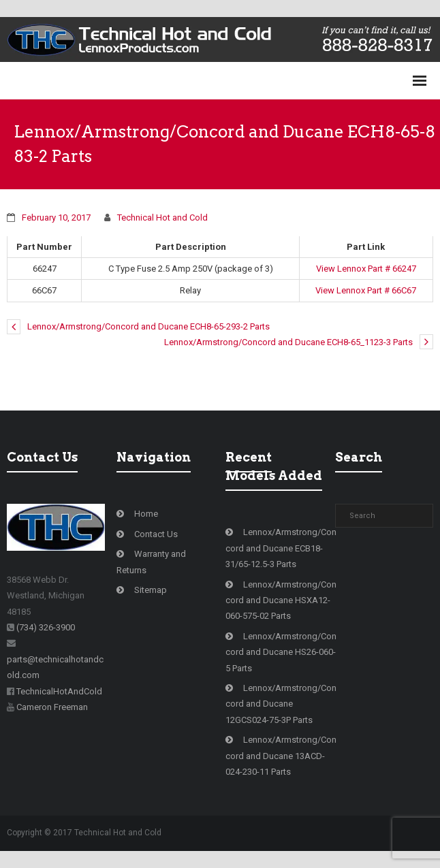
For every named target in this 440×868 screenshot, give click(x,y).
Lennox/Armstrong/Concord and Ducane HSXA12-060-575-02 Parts (281, 600)
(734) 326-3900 (46, 627)
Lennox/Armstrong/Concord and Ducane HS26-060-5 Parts (281, 652)
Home (146, 514)
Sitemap (151, 590)
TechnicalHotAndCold (59, 691)
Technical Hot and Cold (162, 218)
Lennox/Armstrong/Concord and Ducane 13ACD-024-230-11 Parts (281, 756)
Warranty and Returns (151, 562)
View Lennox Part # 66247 (366, 269)
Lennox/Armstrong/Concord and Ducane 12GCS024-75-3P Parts (281, 704)
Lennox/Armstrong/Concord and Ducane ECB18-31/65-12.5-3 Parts (281, 548)
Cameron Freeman (52, 707)
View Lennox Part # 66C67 (366, 290)
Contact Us (156, 534)
